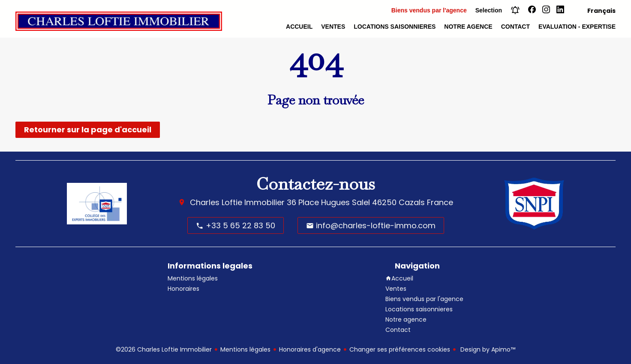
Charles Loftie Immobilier (237, 202)
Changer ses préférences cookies (400, 349)
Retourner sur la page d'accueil (88, 130)
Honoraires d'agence (310, 349)
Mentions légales (245, 349)
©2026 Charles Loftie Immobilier (164, 349)
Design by (487, 349)
